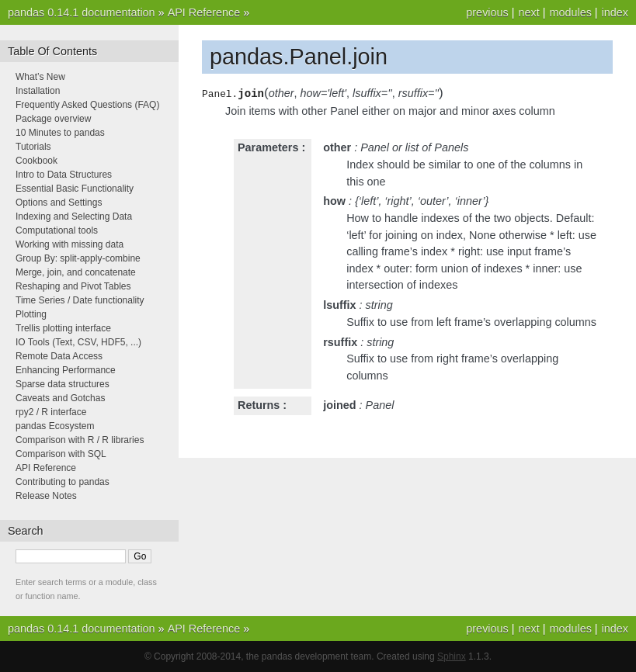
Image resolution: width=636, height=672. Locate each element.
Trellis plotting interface (63, 328)
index (615, 12)
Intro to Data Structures (64, 175)
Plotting (31, 314)
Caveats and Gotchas (60, 398)
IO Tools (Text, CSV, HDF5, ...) (78, 342)
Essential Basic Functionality (75, 189)
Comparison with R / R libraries (80, 440)
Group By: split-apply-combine (78, 258)
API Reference (204, 12)
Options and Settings (59, 203)
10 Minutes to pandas (60, 133)
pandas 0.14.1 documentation (82, 12)
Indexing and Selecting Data (74, 216)
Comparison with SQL (61, 454)
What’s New (40, 77)
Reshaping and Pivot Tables (73, 286)
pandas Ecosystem (55, 426)
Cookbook (36, 161)
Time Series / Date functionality (80, 300)
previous (487, 12)
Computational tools (57, 230)
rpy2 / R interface (51, 412)
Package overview (53, 119)
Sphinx (452, 656)
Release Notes (46, 496)
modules (570, 12)
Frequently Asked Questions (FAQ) (87, 105)
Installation (38, 91)
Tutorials (33, 147)
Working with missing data (70, 244)
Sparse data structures (63, 384)
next (528, 12)
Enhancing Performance (66, 370)
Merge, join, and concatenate (76, 272)
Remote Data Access (59, 356)
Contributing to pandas (63, 482)
